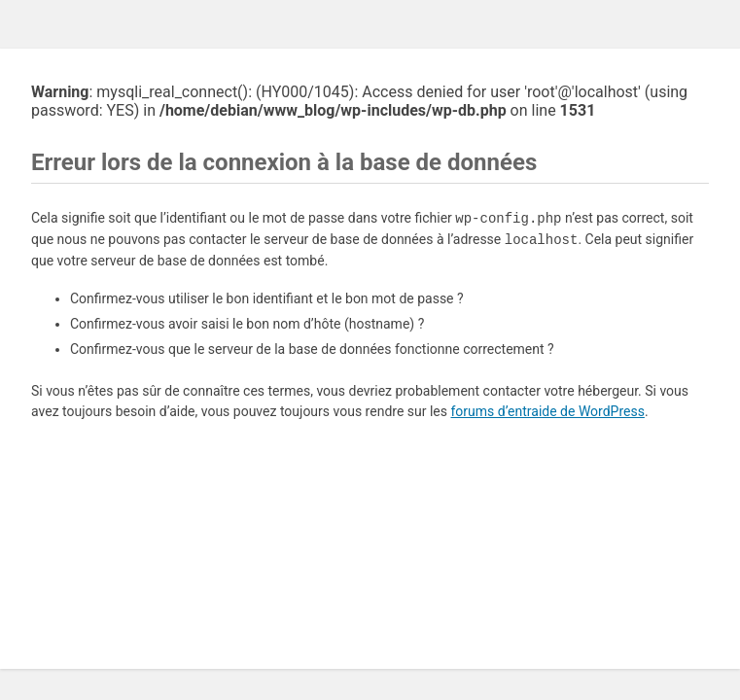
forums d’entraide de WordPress (547, 411)
